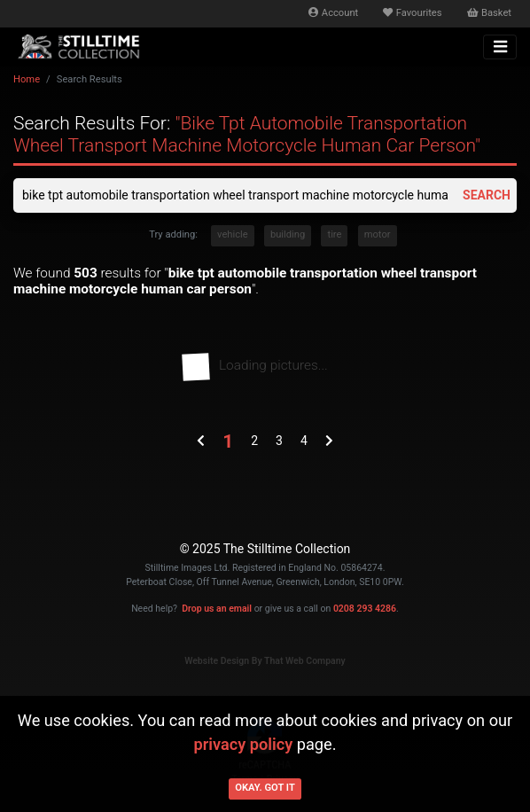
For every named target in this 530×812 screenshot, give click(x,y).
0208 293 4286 (365, 609)
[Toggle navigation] (500, 47)
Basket (489, 13)
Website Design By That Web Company (265, 661)
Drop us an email (217, 609)
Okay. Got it (265, 788)
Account (333, 13)
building (288, 234)
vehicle (233, 234)
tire (334, 234)
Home (27, 79)
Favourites (412, 13)
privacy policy (243, 744)
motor (378, 234)
